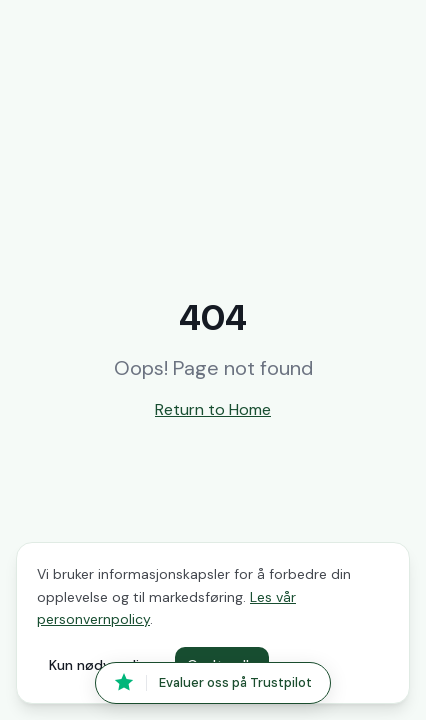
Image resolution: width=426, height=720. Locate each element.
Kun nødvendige (102, 665)
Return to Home (213, 409)
